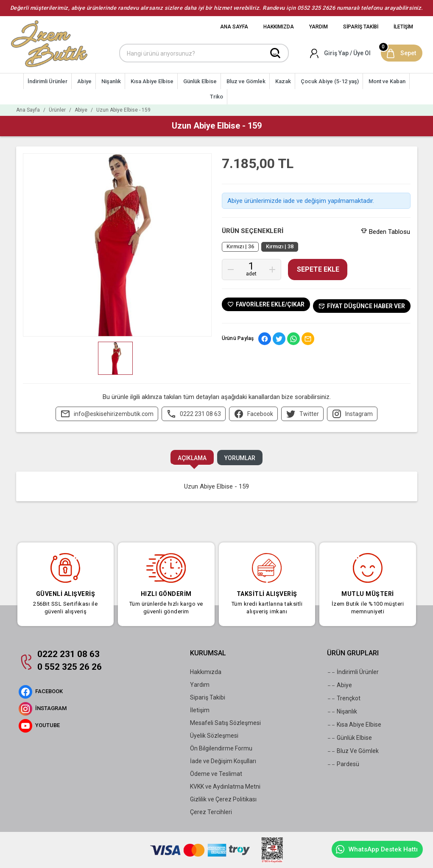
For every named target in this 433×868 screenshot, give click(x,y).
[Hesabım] (341, 53)
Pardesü (343, 764)
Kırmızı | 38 (280, 246)
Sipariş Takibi (208, 697)
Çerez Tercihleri (211, 812)
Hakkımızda (206, 672)
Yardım (200, 685)
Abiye (339, 685)
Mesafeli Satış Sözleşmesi (225, 723)
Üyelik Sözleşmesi (214, 736)
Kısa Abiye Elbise (354, 725)
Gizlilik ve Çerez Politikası (223, 799)
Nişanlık (342, 712)
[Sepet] (402, 53)
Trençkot (344, 699)
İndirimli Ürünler (353, 672)
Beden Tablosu (386, 232)
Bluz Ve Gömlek (353, 751)
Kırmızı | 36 (240, 246)
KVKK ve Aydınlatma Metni (225, 787)
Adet (251, 274)
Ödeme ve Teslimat (216, 774)
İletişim (200, 710)
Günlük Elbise (349, 738)
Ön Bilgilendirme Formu (221, 748)
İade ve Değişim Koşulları (223, 761)
